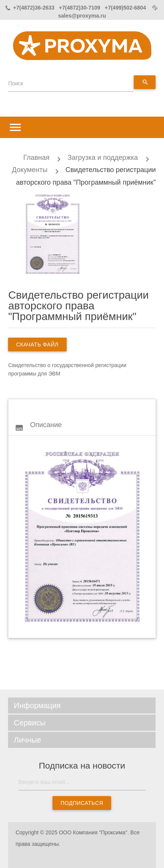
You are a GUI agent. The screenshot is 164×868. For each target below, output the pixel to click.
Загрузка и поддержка (103, 158)
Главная (37, 158)
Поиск (16, 83)
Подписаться (82, 803)
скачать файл (37, 345)
